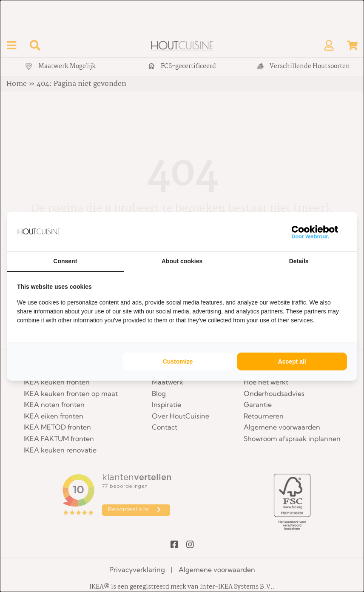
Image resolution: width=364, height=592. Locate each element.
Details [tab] (299, 261)
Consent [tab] (65, 261)
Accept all (292, 361)
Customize (178, 361)
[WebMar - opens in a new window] (315, 232)
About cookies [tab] (182, 261)
